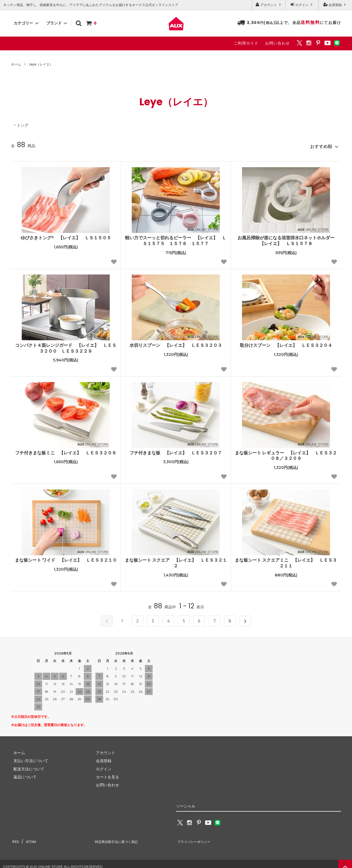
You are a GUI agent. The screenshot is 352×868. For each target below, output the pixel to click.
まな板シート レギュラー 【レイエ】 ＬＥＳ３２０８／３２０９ (286, 454)
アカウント (269, 5)
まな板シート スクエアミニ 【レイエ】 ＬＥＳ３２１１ (286, 561)
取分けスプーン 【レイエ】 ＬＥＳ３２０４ (286, 343)
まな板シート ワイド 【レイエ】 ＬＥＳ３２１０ (66, 558)
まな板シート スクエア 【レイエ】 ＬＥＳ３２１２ (176, 561)
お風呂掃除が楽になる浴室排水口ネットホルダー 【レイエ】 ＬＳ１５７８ (288, 239)
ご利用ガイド (246, 43)
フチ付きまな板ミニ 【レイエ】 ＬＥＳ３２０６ (66, 451)
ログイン (302, 5)
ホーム (16, 64)
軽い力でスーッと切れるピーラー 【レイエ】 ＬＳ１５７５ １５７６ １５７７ (176, 239)
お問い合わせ (277, 43)
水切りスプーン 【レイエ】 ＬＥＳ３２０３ (176, 343)
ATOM (28, 838)
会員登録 (335, 5)
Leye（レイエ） (41, 64)
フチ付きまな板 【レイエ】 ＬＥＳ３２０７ (176, 451)
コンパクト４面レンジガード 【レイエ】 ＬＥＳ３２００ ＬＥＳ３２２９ (66, 346)
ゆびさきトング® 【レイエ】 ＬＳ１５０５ (66, 236)
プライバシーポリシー (195, 838)
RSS (14, 838)
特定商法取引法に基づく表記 (119, 838)
